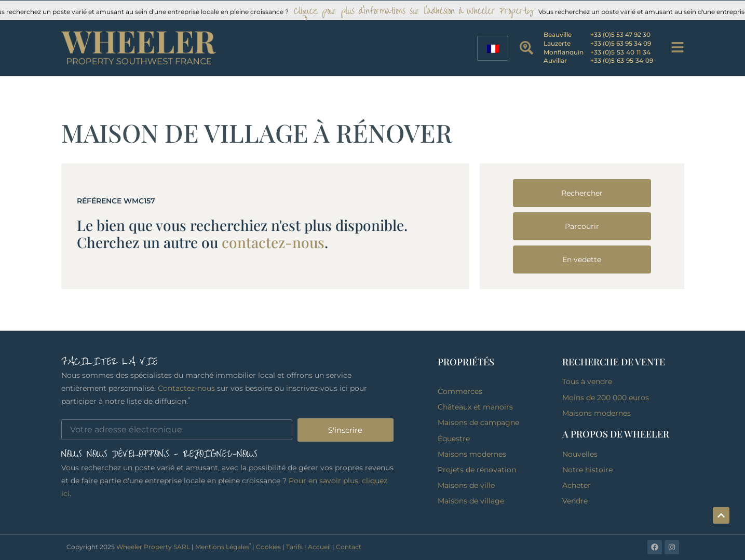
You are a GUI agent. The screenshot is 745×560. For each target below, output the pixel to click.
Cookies (268, 547)
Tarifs (294, 547)
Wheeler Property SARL (153, 547)
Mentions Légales (222, 547)
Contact (349, 547)
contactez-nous (273, 242)
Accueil (319, 547)
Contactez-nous (186, 388)
